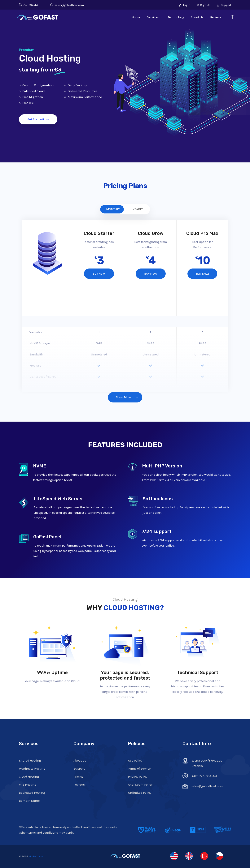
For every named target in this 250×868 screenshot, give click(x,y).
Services (154, 17)
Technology (176, 17)
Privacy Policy (138, 776)
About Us (197, 17)
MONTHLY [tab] (113, 209)
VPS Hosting (28, 784)
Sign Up (203, 5)
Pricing (79, 776)
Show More (128, 397)
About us (80, 760)
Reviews (216, 17)
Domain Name (29, 801)
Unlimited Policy (140, 793)
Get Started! (38, 119)
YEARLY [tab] (138, 209)
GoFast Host (37, 856)
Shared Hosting (30, 760)
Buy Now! (99, 273)
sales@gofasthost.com (67, 5)
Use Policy (135, 760)
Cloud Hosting (29, 776)
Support (224, 5)
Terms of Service (139, 768)
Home (136, 17)
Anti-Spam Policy (140, 784)
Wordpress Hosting (32, 768)
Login (184, 5)
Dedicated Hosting (32, 793)
